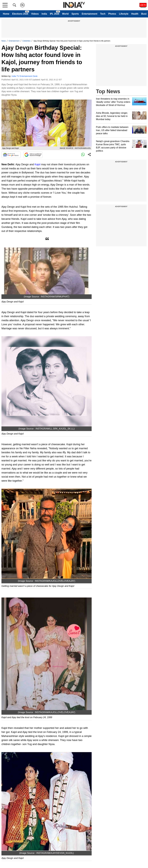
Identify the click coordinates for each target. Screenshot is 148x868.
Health (135, 14)
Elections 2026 (20, 14)
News (4, 41)
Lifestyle (124, 14)
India (44, 14)
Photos (112, 14)
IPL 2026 (55, 14)
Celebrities (27, 41)
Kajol (37, 164)
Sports (75, 14)
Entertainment (89, 14)
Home (6, 14)
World (65, 14)
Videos (35, 14)
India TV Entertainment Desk (25, 76)
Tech (103, 14)
